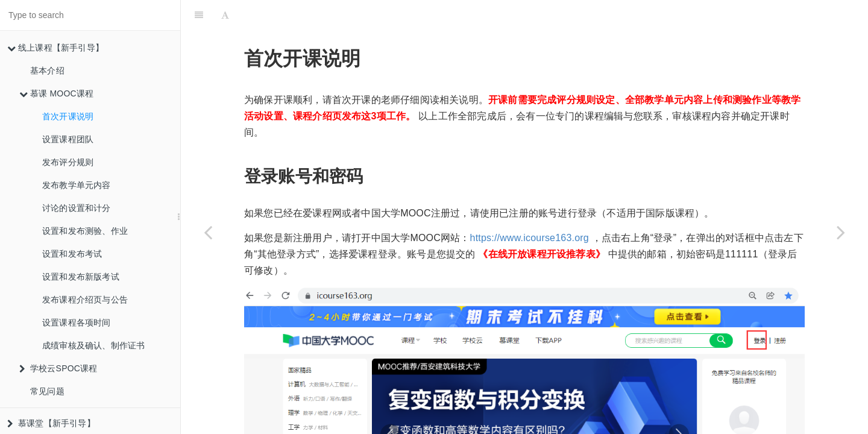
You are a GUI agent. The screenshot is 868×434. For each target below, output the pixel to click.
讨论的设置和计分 (77, 208)
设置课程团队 (68, 139)
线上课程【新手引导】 (55, 48)
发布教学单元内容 (77, 185)
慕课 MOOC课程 (56, 93)
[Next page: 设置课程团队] (841, 232)
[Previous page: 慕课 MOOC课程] (208, 232)
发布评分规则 (68, 162)
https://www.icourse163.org (530, 208)
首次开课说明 (68, 116)
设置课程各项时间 (77, 322)
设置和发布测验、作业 (85, 231)
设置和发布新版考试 (81, 277)
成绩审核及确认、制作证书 (93, 345)
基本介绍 (47, 71)
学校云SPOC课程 (58, 368)
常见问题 (47, 391)
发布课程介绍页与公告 (85, 300)
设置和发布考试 (72, 254)
